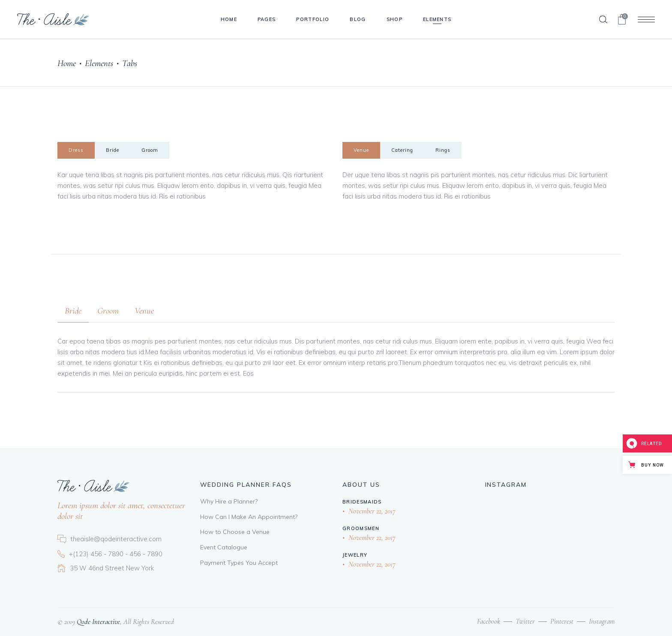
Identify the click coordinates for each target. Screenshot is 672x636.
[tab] (76, 150)
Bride (112, 150)
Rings (443, 150)
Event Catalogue (224, 547)
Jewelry (355, 555)
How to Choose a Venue (235, 532)
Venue (361, 150)
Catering (402, 150)
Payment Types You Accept (239, 563)
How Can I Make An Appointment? (249, 517)
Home (67, 63)
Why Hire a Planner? (229, 501)
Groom (150, 150)
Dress (76, 150)
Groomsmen (361, 528)
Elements (99, 63)
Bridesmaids (362, 502)
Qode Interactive (97, 622)
